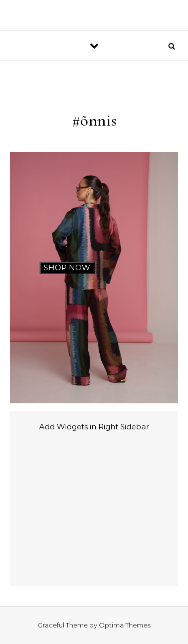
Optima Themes (125, 625)
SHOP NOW (67, 267)
